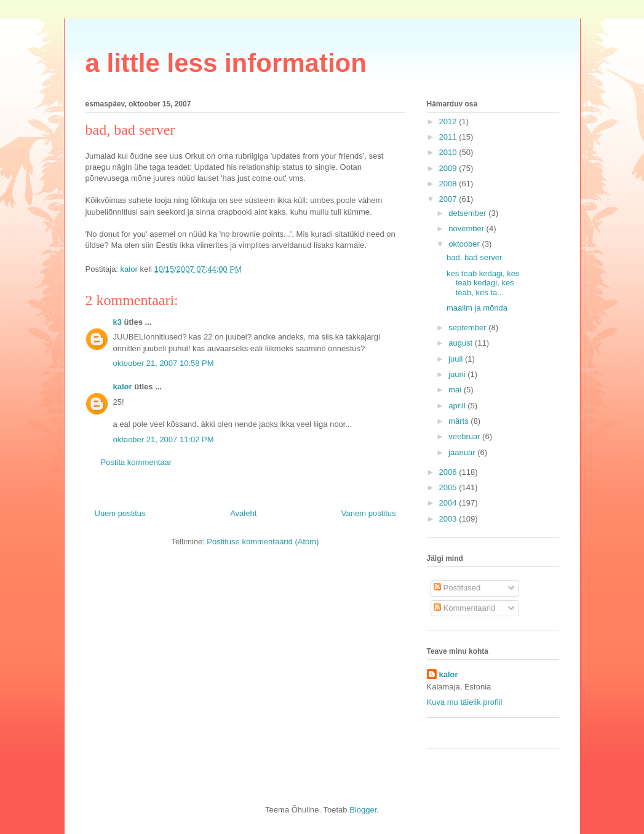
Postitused (457, 588)
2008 (449, 184)
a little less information (226, 63)
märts (459, 421)
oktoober (465, 244)
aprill (458, 406)
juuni (458, 374)
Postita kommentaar (137, 462)
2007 (449, 199)
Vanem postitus (369, 513)
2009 (449, 168)
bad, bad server (474, 257)
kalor (123, 387)
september (468, 328)
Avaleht (243, 513)
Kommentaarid (464, 608)
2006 (449, 472)
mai (456, 390)
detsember (468, 213)
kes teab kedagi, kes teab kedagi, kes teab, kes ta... (483, 283)
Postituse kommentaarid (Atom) (263, 542)
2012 (449, 121)
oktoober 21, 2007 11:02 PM (164, 439)
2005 (449, 487)
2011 (449, 137)
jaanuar (463, 452)
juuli (457, 359)
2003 (449, 519)
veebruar (465, 436)
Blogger (363, 810)
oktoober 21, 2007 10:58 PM (164, 363)
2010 (449, 152)
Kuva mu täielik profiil (465, 702)
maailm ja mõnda (477, 308)
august (462, 343)
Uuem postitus (120, 513)
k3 (117, 322)
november (467, 228)
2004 (449, 503)
